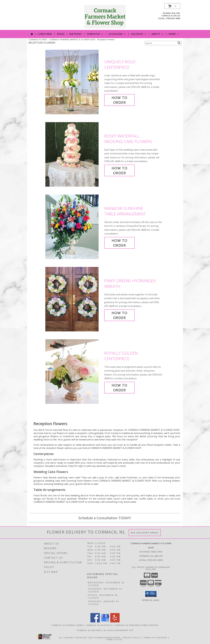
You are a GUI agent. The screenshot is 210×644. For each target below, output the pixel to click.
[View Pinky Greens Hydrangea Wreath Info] (74, 299)
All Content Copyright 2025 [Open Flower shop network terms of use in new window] (76, 638)
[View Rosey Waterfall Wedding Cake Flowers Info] (74, 154)
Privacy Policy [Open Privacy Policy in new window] (132, 638)
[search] (179, 43)
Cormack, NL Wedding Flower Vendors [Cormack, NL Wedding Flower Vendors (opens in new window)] (136, 625)
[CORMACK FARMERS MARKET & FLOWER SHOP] (105, 17)
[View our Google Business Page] (105, 622)
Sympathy (95, 34)
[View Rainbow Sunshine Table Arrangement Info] (74, 227)
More (174, 34)
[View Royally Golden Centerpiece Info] (74, 372)
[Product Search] (161, 43)
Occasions (117, 34)
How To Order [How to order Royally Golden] (120, 388)
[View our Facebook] (95, 622)
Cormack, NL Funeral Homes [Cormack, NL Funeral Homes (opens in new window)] (67, 625)
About (158, 34)
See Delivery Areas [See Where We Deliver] (145, 533)
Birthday (76, 34)
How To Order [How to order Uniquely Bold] (120, 100)
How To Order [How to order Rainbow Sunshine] (120, 243)
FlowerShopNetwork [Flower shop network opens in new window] (107, 638)
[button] (172, 6)
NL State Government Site (118, 630)
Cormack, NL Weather (89, 630)
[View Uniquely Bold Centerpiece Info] (74, 82)
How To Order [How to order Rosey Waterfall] (120, 170)
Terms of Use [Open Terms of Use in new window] (114, 639)
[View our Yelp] (115, 622)
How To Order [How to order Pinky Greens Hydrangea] (120, 315)
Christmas (45, 34)
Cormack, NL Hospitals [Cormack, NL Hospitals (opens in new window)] (99, 625)
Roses (61, 34)
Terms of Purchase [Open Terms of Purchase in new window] (155, 638)
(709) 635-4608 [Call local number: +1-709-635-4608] (173, 18)
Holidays (139, 34)
